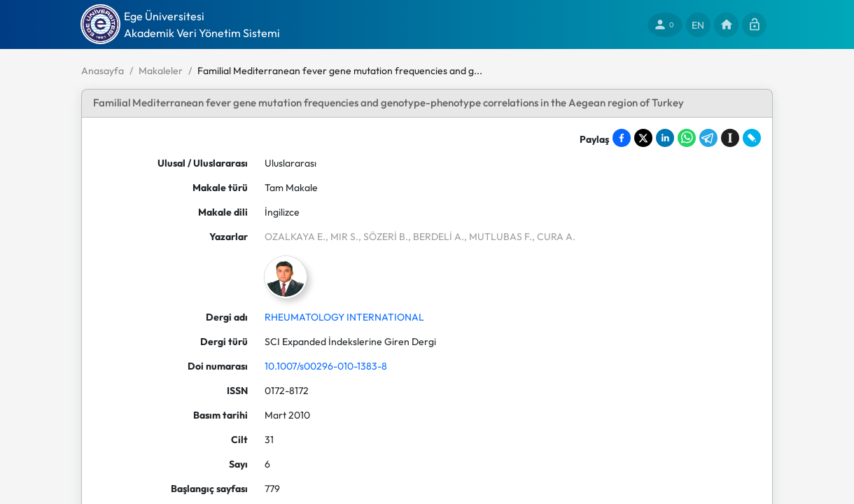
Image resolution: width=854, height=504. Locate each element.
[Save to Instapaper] (730, 138)
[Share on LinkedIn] (665, 138)
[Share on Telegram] (708, 138)
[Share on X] (643, 138)
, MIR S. (342, 237)
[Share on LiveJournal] (752, 138)
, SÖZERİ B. (383, 237)
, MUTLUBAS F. (498, 237)
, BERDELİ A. (436, 237)
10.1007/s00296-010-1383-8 (326, 366)
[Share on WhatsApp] (687, 138)
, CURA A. (554, 237)
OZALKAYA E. (295, 237)
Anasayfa (103, 71)
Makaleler (161, 71)
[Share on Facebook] (622, 138)
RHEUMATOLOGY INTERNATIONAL (344, 317)
